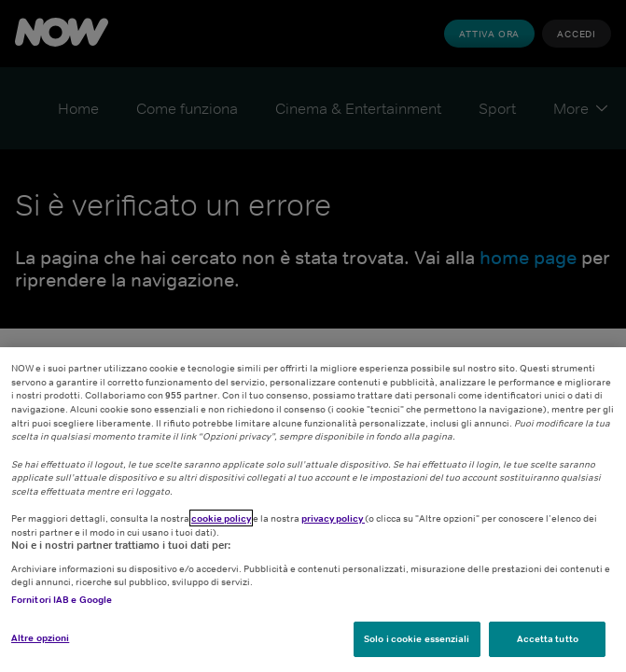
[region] (313, 510)
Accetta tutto (548, 638)
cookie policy (221, 518)
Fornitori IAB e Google (62, 599)
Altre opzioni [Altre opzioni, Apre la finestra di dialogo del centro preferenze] (40, 637)
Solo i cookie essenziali (417, 638)
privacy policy (333, 518)
